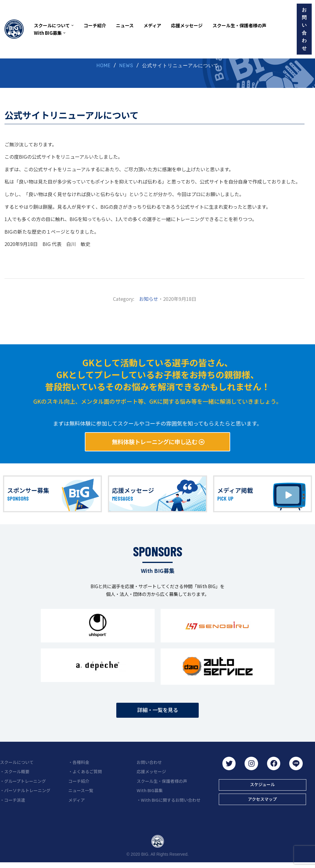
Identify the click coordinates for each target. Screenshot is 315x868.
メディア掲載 (235, 492)
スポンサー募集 (28, 492)
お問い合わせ (304, 29)
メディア (152, 25)
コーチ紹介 (95, 25)
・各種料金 (79, 767)
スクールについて (17, 767)
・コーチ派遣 (13, 805)
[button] (73, 25)
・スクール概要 (15, 776)
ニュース (125, 25)
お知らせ (149, 299)
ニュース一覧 (81, 795)
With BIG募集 (150, 795)
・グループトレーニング (23, 786)
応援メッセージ (187, 25)
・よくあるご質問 (85, 776)
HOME (104, 66)
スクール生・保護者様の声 (239, 25)
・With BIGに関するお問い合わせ (169, 805)
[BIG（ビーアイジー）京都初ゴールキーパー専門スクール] (14, 29)
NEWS (126, 66)
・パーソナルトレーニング (25, 795)
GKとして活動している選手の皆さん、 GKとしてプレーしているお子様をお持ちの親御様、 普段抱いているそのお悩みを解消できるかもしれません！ (157, 375)
